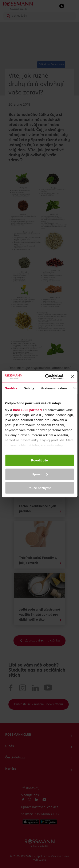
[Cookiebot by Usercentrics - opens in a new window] (47, 376)
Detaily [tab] (29, 388)
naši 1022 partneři (27, 410)
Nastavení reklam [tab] (54, 388)
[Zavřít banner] (73, 376)
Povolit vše (39, 460)
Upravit (40, 474)
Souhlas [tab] (11, 388)
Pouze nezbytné (39, 488)
